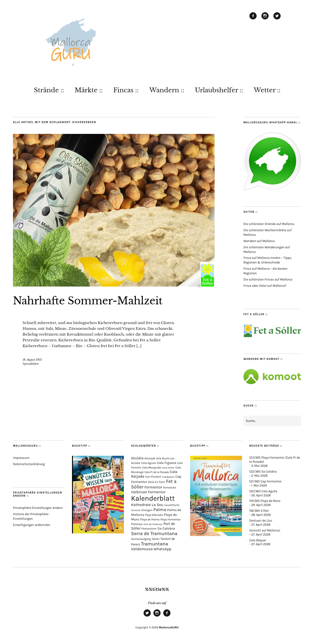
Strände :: (49, 90)
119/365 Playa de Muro (265, 501)
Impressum (21, 458)
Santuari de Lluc (261, 521)
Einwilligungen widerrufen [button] (32, 525)
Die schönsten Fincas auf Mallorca (268, 279)
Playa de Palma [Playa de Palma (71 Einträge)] (150, 519)
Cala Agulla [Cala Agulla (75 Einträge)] (148, 463)
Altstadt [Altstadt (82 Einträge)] (150, 458)
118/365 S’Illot (259, 511)
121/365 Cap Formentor (265, 481)
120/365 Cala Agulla (263, 491)
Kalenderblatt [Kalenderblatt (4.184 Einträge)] (153, 498)
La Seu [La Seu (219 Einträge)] (158, 505)
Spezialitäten (31, 364)
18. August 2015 (32, 360)
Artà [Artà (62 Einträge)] (159, 459)
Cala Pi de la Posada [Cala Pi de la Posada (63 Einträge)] (157, 472)
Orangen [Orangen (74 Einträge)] (147, 510)
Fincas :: (126, 90)
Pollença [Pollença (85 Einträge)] (137, 524)
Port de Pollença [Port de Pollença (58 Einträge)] (153, 524)
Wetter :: (267, 90)
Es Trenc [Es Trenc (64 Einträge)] (160, 482)
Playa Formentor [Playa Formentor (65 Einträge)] (170, 520)
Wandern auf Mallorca (259, 241)
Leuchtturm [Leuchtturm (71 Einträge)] (172, 505)
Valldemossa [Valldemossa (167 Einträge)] (142, 549)
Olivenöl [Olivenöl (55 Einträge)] (136, 510)
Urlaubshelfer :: (219, 90)
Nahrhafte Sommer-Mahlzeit (88, 301)
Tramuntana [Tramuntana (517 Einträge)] (155, 544)
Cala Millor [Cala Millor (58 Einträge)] (168, 468)
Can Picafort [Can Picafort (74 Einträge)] (153, 477)
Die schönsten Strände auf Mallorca (269, 224)
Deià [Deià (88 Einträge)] (151, 482)
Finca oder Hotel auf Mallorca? (265, 286)
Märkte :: (89, 90)
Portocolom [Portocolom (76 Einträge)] (149, 529)
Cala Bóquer (258, 540)
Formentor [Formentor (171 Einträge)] (153, 487)
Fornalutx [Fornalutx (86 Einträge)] (169, 487)
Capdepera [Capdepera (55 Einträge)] (168, 477)
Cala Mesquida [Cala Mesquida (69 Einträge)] (152, 468)
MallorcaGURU (169, 627)
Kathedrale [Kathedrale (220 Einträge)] (141, 505)
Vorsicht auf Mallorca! (265, 530)
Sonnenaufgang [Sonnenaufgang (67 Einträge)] (141, 539)
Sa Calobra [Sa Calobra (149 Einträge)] (166, 528)
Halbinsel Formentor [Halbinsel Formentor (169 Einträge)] (148, 492)
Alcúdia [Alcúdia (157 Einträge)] (137, 458)
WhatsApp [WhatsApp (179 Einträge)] (163, 549)
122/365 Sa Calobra (263, 472)
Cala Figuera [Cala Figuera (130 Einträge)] (166, 463)
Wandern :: (167, 90)
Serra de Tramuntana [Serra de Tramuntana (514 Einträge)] (154, 533)
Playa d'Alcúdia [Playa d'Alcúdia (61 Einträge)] (154, 515)
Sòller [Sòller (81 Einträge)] (156, 539)
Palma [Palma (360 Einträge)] (160, 510)
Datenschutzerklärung (29, 464)
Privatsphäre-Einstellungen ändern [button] (38, 508)
